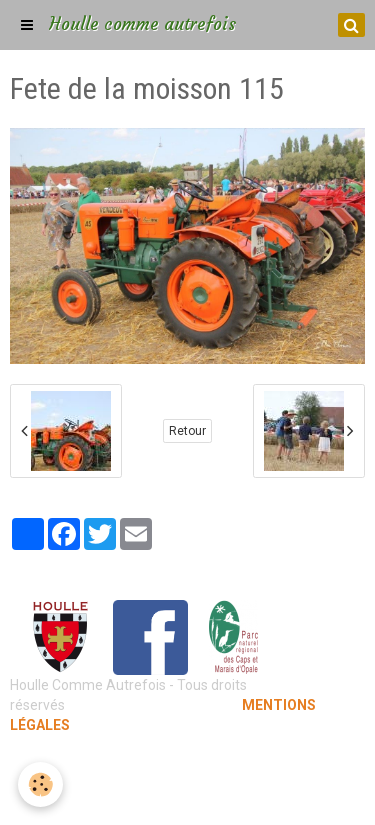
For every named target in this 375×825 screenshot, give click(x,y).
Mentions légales (187, 765)
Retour (187, 431)
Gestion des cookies (187, 795)
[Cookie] (40, 784)
